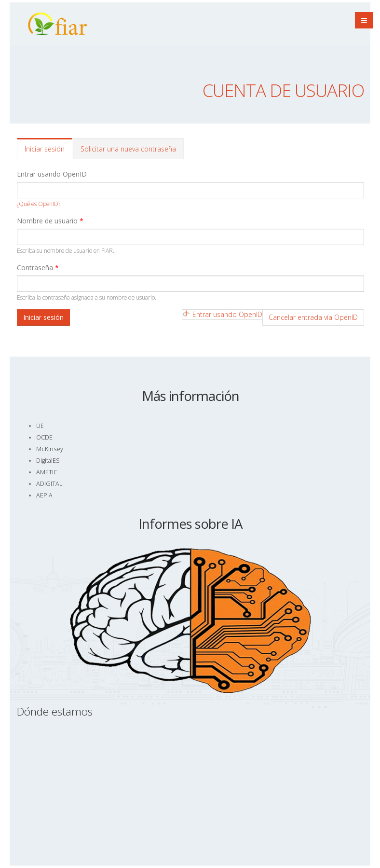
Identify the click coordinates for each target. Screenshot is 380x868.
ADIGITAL (49, 484)
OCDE (44, 437)
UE (40, 426)
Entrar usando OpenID (52, 174)
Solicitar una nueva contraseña (128, 149)
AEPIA (44, 495)
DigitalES (48, 461)
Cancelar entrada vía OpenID (313, 317)
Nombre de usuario (50, 221)
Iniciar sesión (48, 152)
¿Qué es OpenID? (39, 204)
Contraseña (38, 268)
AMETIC (47, 472)
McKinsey (50, 449)
